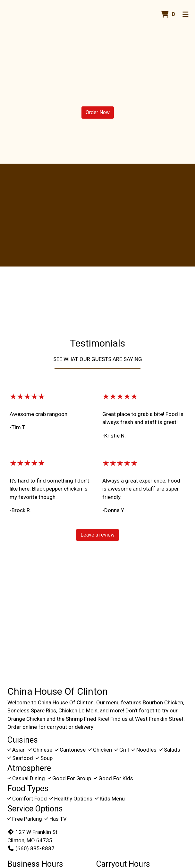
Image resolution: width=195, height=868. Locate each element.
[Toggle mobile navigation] (186, 14)
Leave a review (97, 535)
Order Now (98, 112)
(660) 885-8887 (31, 848)
